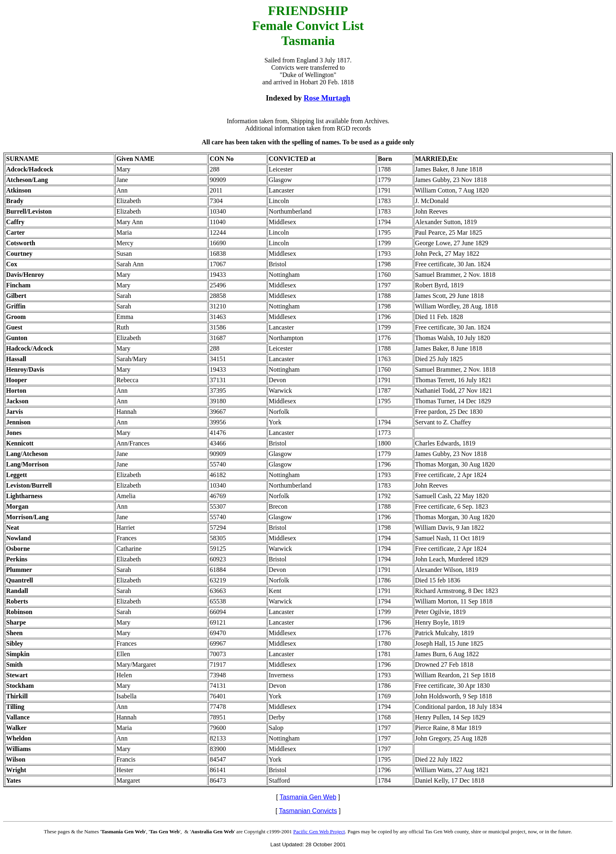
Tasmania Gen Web (308, 797)
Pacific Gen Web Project (319, 832)
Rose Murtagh (327, 98)
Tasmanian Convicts (308, 811)
